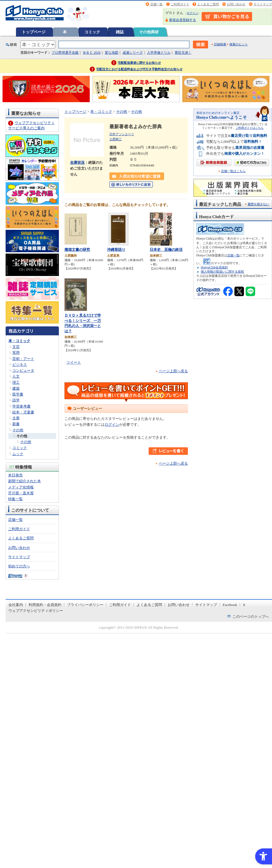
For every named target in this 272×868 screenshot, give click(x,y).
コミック (92, 32)
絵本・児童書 (23, 412)
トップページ (34, 32)
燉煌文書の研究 (77, 250)
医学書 (18, 394)
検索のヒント (239, 44)
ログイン (192, 13)
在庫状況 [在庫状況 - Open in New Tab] (77, 162)
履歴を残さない (258, 204)
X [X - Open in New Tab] (244, 605)
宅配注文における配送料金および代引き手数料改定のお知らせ (139, 69)
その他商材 (149, 32)
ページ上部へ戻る (173, 371)
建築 (16, 388)
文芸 (16, 347)
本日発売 (15, 475)
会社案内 (16, 605)
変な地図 (112, 53)
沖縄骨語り (116, 250)
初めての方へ (19, 566)
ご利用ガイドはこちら (250, 128)
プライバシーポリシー (85, 605)
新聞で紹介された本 (25, 481)
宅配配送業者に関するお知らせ (139, 63)
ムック (18, 454)
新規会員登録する (183, 20)
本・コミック (19, 341)
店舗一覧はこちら (233, 171)
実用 (16, 353)
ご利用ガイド (180, 4)
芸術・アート (23, 359)
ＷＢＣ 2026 (92, 53)
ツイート (74, 362)
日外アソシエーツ (122, 134)
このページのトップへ (251, 617)
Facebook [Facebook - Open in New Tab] (230, 605)
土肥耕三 (116, 139)
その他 (18, 430)
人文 (16, 376)
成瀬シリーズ (133, 53)
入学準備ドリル (159, 53)
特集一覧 (15, 499)
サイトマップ (263, 4)
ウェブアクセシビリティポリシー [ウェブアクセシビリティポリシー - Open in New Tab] (36, 611)
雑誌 (120, 32)
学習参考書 (21, 406)
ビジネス (20, 365)
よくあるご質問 (208, 4)
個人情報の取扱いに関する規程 (222, 272)
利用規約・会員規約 (45, 605)
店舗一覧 (156, 4)
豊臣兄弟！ (183, 53)
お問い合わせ (236, 4)
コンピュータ (23, 370)
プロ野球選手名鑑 (65, 53)
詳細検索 (220, 44)
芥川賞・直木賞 (21, 493)
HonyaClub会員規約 (214, 267)
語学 (16, 400)
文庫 (16, 418)
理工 (16, 382)
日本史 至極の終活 (166, 250)
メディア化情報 (21, 487)
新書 (16, 424)
